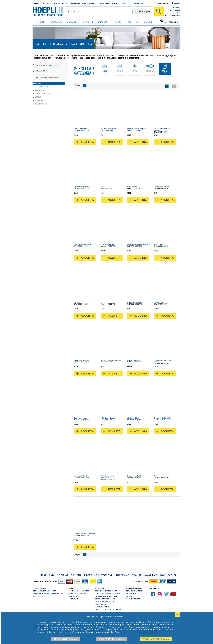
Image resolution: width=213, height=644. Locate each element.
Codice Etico (101, 604)
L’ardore (77, 302)
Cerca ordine (163, 3)
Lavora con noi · (155, 575)
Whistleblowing (102, 607)
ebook (103, 22)
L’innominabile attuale (135, 302)
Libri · (44, 575)
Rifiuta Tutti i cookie (111, 639)
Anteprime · (123, 575)
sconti (149, 22)
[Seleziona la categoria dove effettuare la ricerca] (142, 11)
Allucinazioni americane (82, 245)
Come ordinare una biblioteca (111, 360)
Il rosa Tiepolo (159, 245)
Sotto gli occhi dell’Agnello (137, 129)
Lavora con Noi (137, 3)
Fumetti (87, 22)
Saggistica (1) (41, 104)
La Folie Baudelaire (107, 245)
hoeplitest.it (132, 596)
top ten (134, 22)
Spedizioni (73, 596)
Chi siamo (176, 7)
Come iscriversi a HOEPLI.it (44, 591)
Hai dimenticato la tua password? (48, 594)
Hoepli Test (76, 3)
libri (41, 22)
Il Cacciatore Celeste (108, 418)
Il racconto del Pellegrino (163, 418)
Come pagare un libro (78, 594)
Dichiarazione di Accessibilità (108, 610)
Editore (46, 3)
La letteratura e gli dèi (161, 187)
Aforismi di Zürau (133, 418)
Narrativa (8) (40, 90)
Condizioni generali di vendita (108, 594)
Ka (155, 476)
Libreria (36, 3)
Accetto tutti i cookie (156, 639)
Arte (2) (38, 97)
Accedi (177, 3)
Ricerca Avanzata (173, 15)
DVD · (52, 575)
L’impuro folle (159, 302)
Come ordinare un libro (79, 591)
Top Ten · (77, 575)
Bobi (102, 187)
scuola (56, 22)
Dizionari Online (60, 3)
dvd (118, 22)
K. (101, 302)
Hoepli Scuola (90, 3)
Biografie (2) (40, 100)
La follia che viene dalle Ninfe (138, 245)
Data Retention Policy (105, 602)
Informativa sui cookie (105, 599)
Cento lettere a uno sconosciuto (107, 477)
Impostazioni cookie (65, 639)
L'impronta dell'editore (135, 476)
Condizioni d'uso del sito (106, 591)
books (72, 22)
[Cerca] (159, 11)
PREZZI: (42, 71)
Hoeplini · (63, 575)
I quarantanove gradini (82, 187)
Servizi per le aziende (109, 3)
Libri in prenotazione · (99, 575)
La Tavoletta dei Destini (82, 360)
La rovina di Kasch (81, 476)
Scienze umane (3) (43, 94)
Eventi (125, 3)
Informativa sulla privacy (107, 596)
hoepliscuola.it (133, 599)
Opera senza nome (81, 129)
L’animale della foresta (108, 129)
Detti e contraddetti (81, 418)
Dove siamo (175, 10)
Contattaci (73, 599)
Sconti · (137, 575)
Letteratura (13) (42, 87)
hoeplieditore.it (133, 594)
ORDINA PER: (48, 65)
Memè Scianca (132, 187)
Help (178, 13)
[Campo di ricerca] (102, 12)
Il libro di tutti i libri (134, 360)
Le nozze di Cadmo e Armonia (84, 534)
